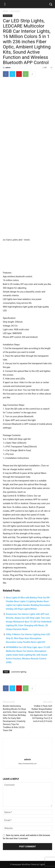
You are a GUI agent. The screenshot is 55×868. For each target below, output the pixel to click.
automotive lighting (19, 672)
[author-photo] (28, 755)
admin (8, 67)
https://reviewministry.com (28, 764)
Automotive (15, 11)
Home (5, 11)
